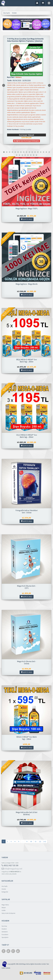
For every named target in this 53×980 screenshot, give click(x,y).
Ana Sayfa (5, 886)
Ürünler (4, 889)
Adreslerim (5, 932)
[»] (40, 841)
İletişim (4, 908)
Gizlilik (4, 910)
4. (15, 841)
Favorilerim (5, 935)
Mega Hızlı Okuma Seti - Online (27, 663)
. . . (23, 841)
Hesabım (4, 929)
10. (31, 841)
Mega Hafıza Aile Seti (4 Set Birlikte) (27, 813)
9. (27, 841)
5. (19, 841)
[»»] (45, 841)
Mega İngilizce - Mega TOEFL (27, 209)
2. (7, 841)
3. (11, 841)
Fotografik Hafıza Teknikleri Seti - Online (27, 512)
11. (36, 841)
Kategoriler (5, 892)
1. (4, 841)
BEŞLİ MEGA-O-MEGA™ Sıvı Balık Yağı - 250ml (27, 361)
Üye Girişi (4, 926)
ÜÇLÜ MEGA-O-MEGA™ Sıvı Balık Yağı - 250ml (27, 436)
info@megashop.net (12, 869)
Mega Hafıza (5, 905)
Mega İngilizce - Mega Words (27, 284)
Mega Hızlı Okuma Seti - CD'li (27, 587)
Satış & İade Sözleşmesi (8, 913)
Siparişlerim (5, 937)
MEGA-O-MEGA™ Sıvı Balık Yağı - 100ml (27, 738)
